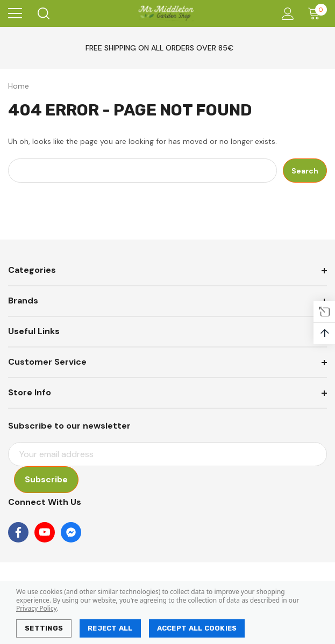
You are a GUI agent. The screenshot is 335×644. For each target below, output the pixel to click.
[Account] (286, 14)
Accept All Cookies (197, 628)
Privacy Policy (36, 608)
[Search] (43, 13)
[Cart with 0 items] (316, 13)
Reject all (110, 628)
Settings (44, 628)
